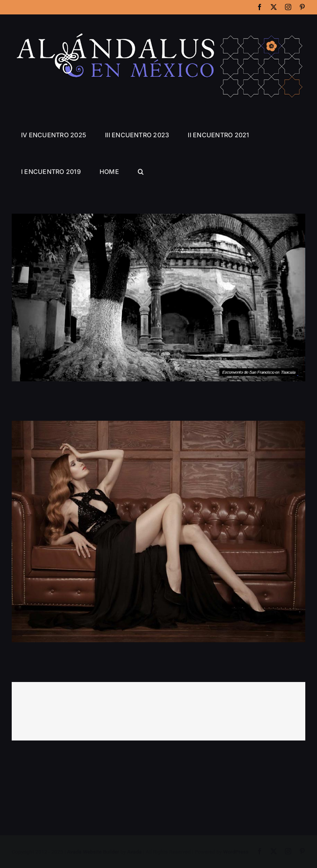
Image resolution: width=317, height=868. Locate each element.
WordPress (236, 852)
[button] (141, 172)
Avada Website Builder (93, 852)
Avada (134, 852)
